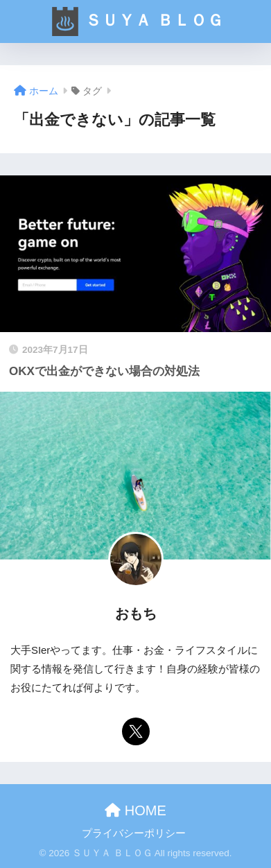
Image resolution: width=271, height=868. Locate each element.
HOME (135, 810)
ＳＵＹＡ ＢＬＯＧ (137, 21)
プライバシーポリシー (134, 833)
